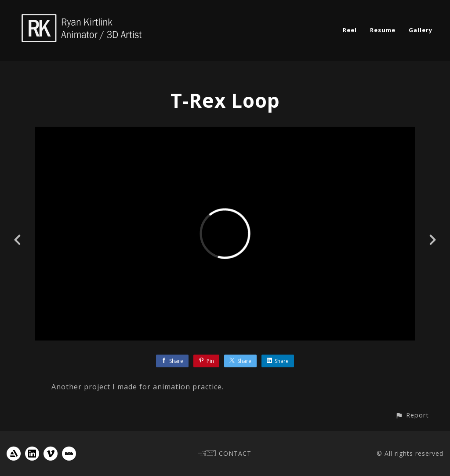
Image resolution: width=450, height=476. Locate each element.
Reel (350, 30)
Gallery (421, 30)
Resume (383, 30)
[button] (412, 415)
